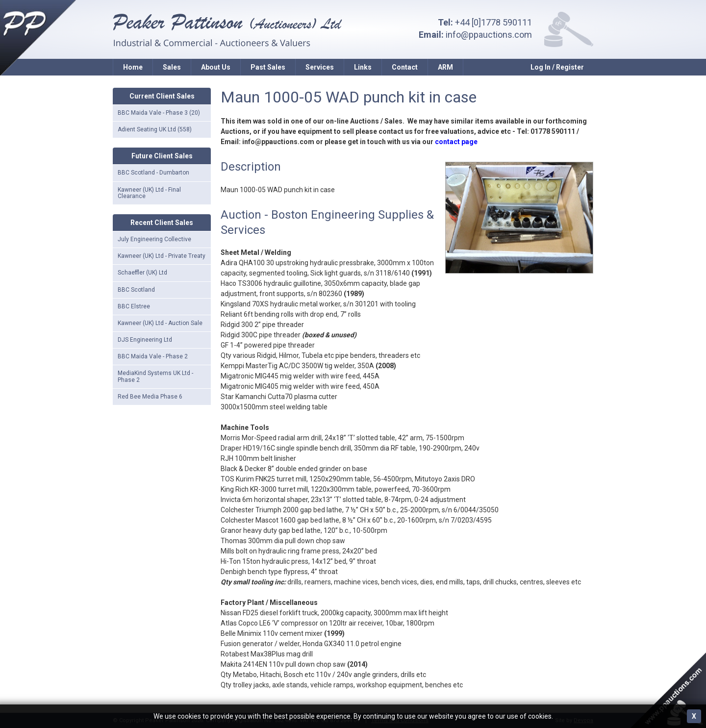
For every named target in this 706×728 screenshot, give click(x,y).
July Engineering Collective (154, 239)
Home (133, 67)
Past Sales (268, 67)
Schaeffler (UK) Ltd (142, 273)
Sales (172, 67)
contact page (456, 142)
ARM (445, 67)
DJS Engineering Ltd (145, 340)
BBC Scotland (136, 290)
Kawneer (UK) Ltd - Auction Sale (160, 323)
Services (320, 67)
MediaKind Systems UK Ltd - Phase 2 (155, 376)
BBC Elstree (134, 306)
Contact (405, 67)
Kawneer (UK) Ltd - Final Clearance (149, 193)
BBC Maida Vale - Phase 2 (153, 356)
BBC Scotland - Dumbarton (153, 173)
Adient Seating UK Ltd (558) (155, 129)
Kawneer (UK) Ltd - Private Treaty (162, 256)
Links (363, 67)
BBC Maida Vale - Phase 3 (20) (159, 113)
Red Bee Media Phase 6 (150, 397)
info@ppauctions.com (489, 35)
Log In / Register (557, 67)
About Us (216, 67)
